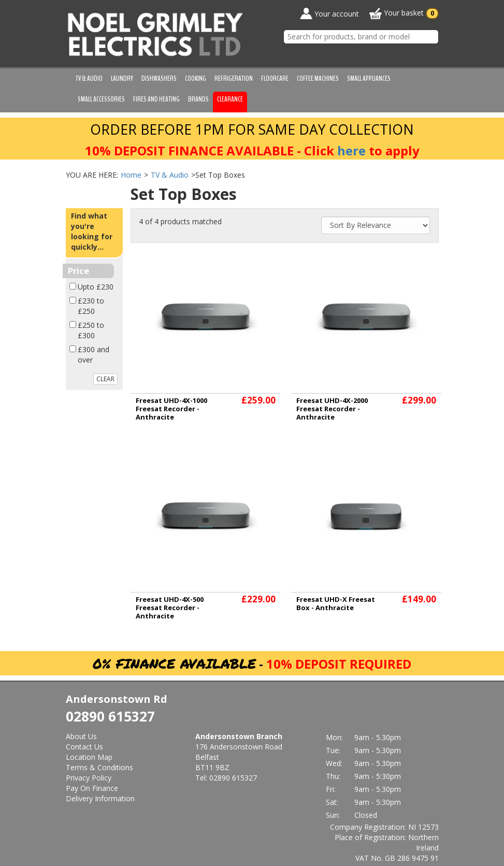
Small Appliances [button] (369, 78)
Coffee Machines (318, 78)
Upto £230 (96, 287)
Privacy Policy (89, 778)
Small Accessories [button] (101, 99)
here (351, 150)
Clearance (230, 99)
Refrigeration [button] (234, 78)
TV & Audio (170, 175)
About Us (81, 736)
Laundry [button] (122, 78)
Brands (198, 99)
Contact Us (84, 747)
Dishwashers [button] (159, 78)
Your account (329, 13)
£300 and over (93, 355)
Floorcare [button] (275, 78)
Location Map (89, 757)
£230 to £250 (91, 306)
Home (131, 175)
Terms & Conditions (99, 767)
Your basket (404, 13)
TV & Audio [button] (89, 78)
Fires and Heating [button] (156, 99)
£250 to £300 (91, 330)
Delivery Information (100, 798)
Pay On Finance (92, 788)
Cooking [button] (196, 78)
